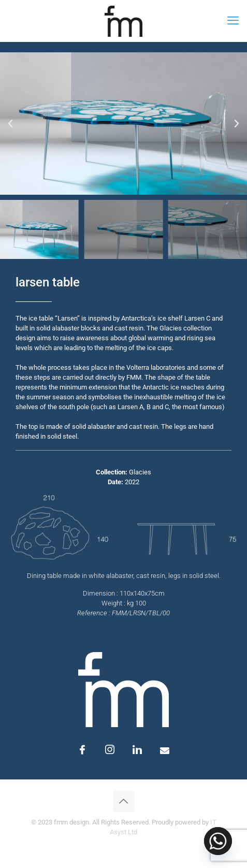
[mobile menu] (233, 21)
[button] (10, 124)
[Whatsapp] (218, 841)
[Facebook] (82, 750)
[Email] (165, 750)
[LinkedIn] (137, 750)
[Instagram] (110, 750)
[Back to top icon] (124, 801)
